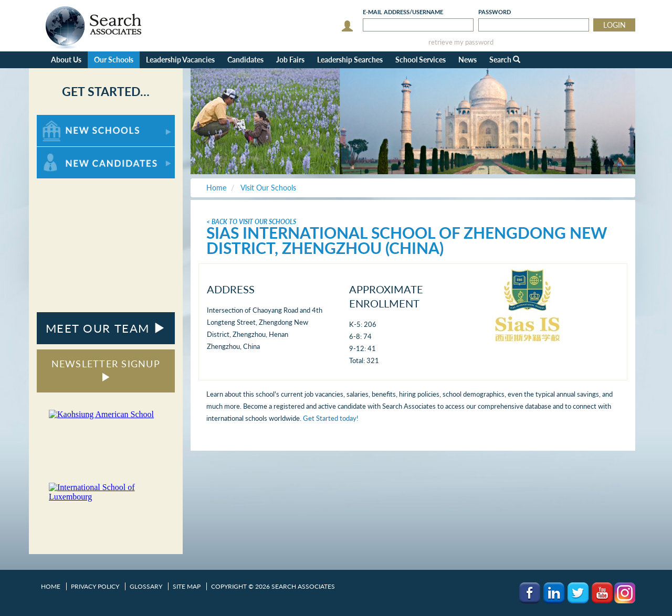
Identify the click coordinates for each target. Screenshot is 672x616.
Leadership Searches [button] (350, 60)
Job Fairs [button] (290, 60)
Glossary (146, 586)
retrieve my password (461, 42)
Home (51, 586)
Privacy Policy (95, 586)
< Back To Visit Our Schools (251, 222)
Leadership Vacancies (180, 60)
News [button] (468, 60)
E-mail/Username (403, 12)
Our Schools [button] (114, 60)
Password (495, 12)
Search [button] (505, 60)
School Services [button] (421, 60)
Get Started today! (331, 418)
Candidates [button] (245, 60)
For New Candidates (70, 152)
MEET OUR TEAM (106, 328)
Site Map (187, 586)
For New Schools (64, 120)
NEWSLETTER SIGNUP (106, 370)
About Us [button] (66, 60)
